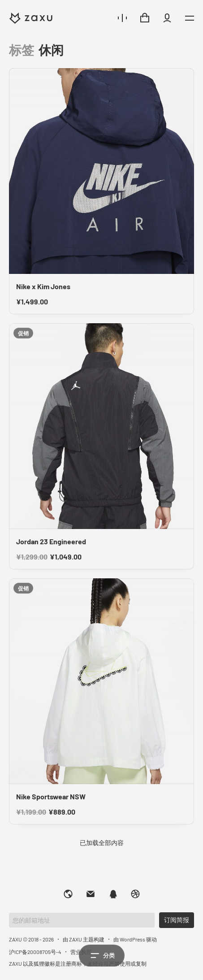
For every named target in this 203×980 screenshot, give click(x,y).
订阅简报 (177, 920)
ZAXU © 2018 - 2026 (31, 939)
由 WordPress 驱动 (135, 939)
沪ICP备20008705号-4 (35, 952)
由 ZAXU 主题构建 (84, 939)
